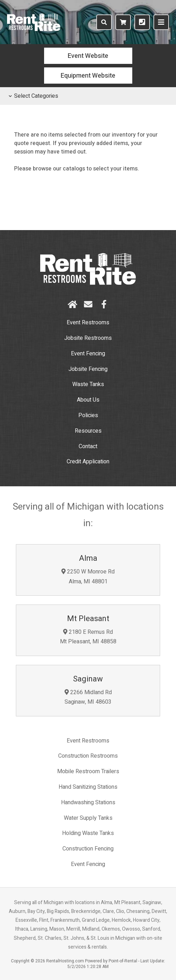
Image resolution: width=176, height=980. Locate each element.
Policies (88, 415)
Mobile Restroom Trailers (88, 771)
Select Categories (34, 96)
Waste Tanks (88, 384)
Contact (88, 446)
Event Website (88, 56)
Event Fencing (88, 354)
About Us (88, 400)
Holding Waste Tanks (88, 833)
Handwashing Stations (88, 802)
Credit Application (88, 462)
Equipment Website (88, 76)
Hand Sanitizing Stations (88, 787)
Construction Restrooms (88, 756)
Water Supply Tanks (88, 818)
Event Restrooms (88, 323)
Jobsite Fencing (88, 369)
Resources (88, 431)
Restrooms (88, 338)
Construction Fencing (88, 849)
